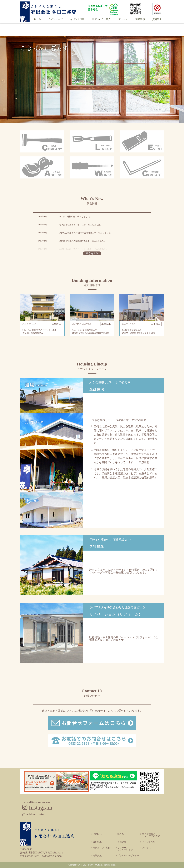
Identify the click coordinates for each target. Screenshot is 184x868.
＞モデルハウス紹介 (101, 848)
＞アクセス (145, 848)
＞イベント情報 (148, 842)
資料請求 (157, 19)
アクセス (123, 19)
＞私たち (120, 834)
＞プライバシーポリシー (127, 856)
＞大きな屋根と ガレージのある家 (150, 835)
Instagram (37, 808)
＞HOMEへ (96, 834)
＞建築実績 (96, 856)
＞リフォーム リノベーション (124, 849)
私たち (38, 19)
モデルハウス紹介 (101, 19)
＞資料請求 (96, 842)
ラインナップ (56, 19)
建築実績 (140, 19)
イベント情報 (77, 19)
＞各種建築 (121, 842)
